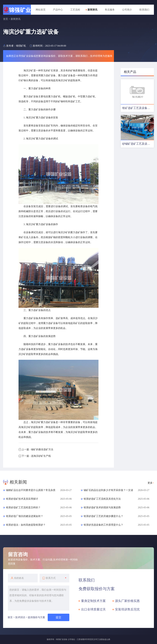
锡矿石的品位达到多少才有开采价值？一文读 (108, 490)
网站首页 (41, 10)
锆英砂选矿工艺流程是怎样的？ (23, 507)
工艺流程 (75, 10)
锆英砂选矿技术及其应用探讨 (22, 499)
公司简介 (127, 10)
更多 (151, 483)
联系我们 (144, 10)
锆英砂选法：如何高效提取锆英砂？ (26, 525)
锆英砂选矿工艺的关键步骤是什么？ (103, 516)
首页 (6, 19)
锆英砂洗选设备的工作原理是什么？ (103, 525)
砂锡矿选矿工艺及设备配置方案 (138, 144)
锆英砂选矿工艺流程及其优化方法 (102, 499)
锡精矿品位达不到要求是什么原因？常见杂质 (31, 490)
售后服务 (110, 10)
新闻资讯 (92, 10)
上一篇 (37, 449)
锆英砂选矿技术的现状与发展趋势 (102, 507)
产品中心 (58, 10)
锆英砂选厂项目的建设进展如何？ (25, 516)
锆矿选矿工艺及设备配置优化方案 (138, 108)
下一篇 (36, 456)
